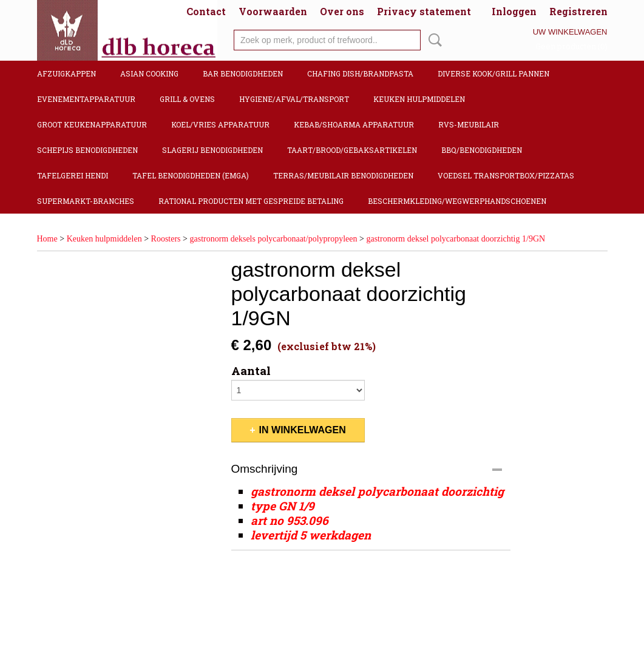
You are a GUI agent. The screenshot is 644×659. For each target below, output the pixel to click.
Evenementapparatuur (86, 99)
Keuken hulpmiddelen (419, 99)
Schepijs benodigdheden (87, 150)
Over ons (342, 11)
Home (47, 239)
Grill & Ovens (187, 99)
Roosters (166, 239)
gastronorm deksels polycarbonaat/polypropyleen (273, 239)
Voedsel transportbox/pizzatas (506, 175)
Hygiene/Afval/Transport (294, 99)
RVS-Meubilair (469, 124)
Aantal (251, 371)
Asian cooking (149, 73)
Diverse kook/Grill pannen (493, 73)
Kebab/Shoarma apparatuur (354, 124)
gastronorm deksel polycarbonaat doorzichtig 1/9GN (456, 239)
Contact (206, 11)
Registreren (578, 11)
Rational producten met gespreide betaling (251, 201)
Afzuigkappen (66, 73)
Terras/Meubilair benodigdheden (343, 175)
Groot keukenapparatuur (92, 124)
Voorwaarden (273, 11)
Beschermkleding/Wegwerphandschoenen (457, 201)
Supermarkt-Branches (86, 201)
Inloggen (514, 11)
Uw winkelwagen (570, 32)
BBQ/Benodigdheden (482, 150)
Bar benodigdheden (243, 73)
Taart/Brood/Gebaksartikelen (352, 150)
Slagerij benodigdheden (212, 150)
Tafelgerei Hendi (73, 175)
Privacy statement (424, 11)
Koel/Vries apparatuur (220, 124)
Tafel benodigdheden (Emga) (191, 175)
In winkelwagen (303, 430)
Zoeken (433, 40)
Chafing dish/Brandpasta (360, 73)
